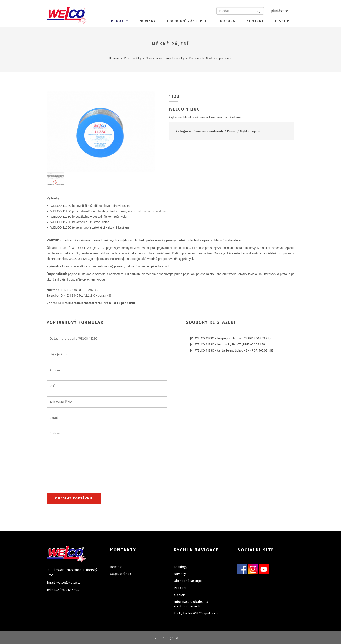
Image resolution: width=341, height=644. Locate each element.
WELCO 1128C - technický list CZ (218, 344)
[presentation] (80, 483)
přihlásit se (280, 11)
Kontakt (255, 21)
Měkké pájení (171, 44)
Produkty (118, 21)
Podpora (226, 21)
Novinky (148, 21)
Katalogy (181, 567)
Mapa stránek (121, 574)
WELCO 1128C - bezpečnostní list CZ (221, 338)
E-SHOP (282, 21)
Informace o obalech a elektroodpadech (191, 604)
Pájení (195, 58)
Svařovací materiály (165, 58)
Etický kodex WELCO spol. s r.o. (196, 613)
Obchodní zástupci (187, 21)
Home (114, 58)
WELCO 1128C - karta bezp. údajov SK (222, 350)
